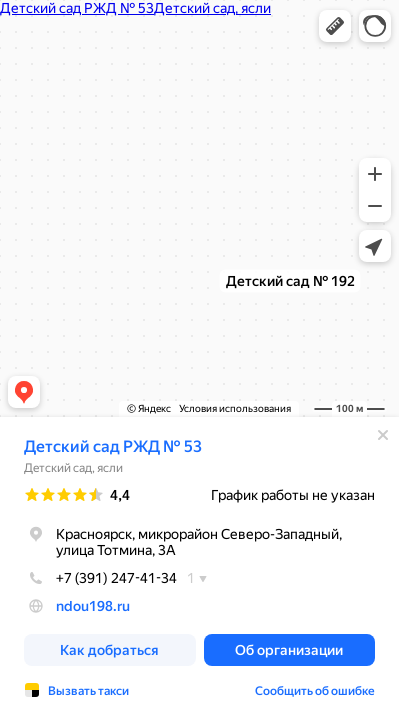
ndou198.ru (93, 606)
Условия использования (235, 408)
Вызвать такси (88, 691)
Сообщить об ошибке (315, 691)
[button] (335, 26)
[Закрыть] (383, 435)
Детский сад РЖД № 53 (113, 446)
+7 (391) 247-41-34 (100, 578)
